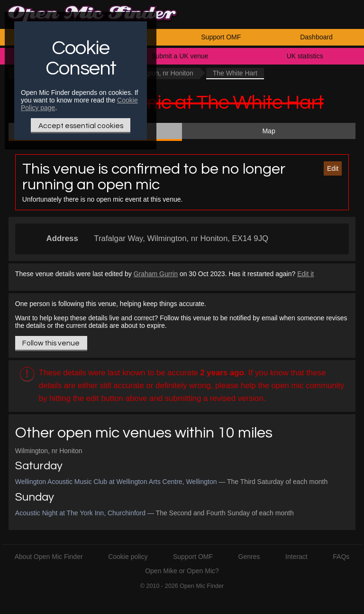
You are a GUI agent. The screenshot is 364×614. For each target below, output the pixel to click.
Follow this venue (51, 343)
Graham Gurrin (156, 274)
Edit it (305, 274)
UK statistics (305, 56)
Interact (296, 557)
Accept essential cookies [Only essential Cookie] (81, 126)
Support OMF (221, 37)
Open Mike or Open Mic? (182, 571)
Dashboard (316, 37)
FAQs (341, 557)
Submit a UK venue (180, 56)
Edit (333, 168)
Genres (249, 557)
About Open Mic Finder (49, 557)
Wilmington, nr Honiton (160, 73)
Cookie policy (128, 557)
